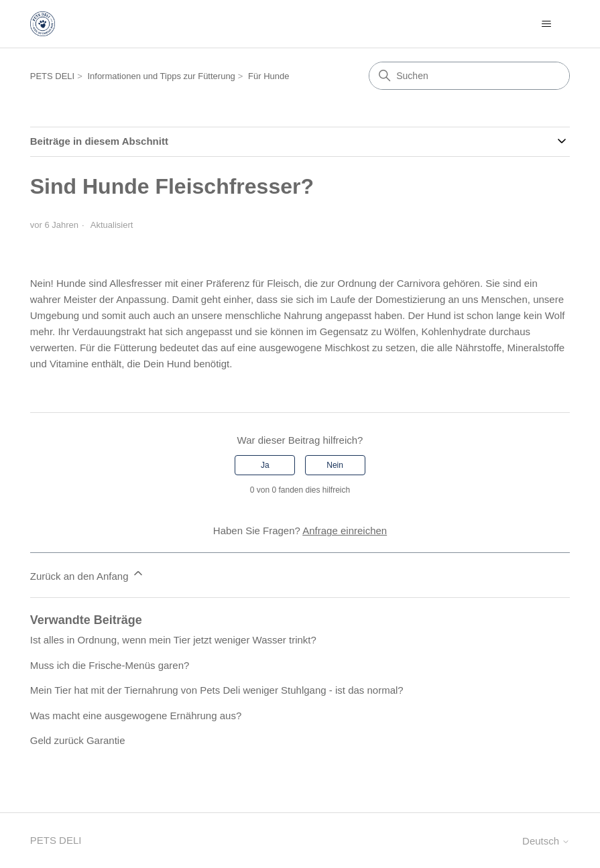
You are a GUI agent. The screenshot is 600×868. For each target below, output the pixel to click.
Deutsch (546, 841)
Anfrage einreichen (345, 531)
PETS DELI (52, 76)
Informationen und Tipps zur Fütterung (161, 76)
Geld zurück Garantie (78, 740)
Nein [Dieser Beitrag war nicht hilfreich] (335, 465)
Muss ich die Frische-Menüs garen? (110, 665)
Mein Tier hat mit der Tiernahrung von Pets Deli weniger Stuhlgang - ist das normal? (217, 690)
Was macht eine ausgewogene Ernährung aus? (136, 716)
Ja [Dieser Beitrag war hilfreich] (265, 465)
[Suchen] (469, 76)
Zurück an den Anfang (87, 574)
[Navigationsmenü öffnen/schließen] (546, 24)
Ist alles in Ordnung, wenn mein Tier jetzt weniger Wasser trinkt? (173, 640)
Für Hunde (268, 76)
